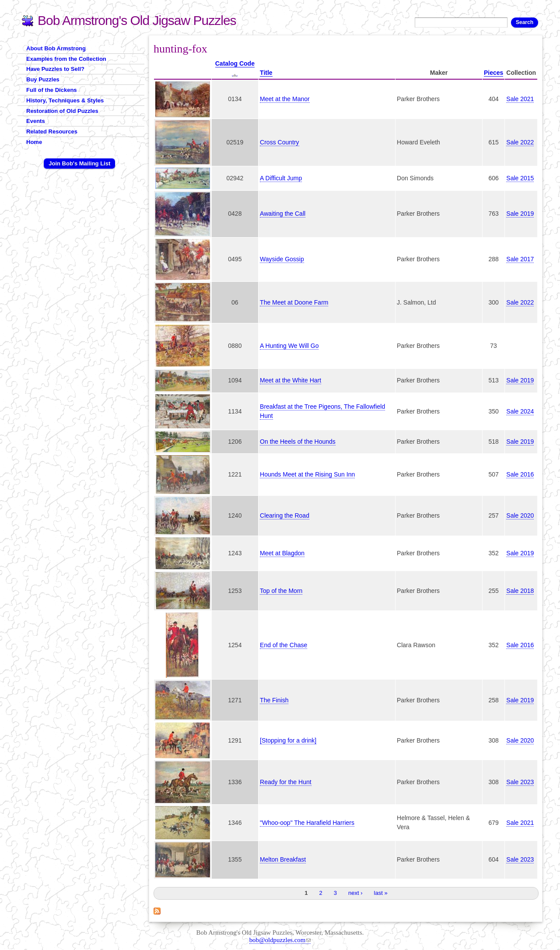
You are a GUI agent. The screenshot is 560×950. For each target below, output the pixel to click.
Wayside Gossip (282, 259)
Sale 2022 (520, 142)
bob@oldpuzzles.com (280, 940)
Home (34, 142)
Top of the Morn (281, 591)
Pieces (493, 73)
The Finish (274, 700)
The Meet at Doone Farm (294, 302)
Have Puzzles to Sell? (55, 69)
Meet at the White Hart (290, 380)
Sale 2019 (520, 214)
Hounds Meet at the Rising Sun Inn (307, 474)
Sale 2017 (520, 259)
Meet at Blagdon (282, 553)
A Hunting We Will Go (289, 346)
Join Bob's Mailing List (79, 163)
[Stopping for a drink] (288, 740)
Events (36, 121)
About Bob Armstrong (56, 48)
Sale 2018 (520, 591)
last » (381, 893)
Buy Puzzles (43, 79)
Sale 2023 (520, 782)
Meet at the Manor (285, 99)
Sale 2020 (520, 515)
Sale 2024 (520, 411)
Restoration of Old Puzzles (62, 111)
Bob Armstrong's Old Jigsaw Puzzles (137, 20)
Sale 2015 (520, 178)
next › (355, 893)
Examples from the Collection (66, 59)
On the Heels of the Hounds (298, 442)
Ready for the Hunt (286, 782)
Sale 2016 (520, 474)
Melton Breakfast (283, 859)
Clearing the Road (285, 515)
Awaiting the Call (283, 214)
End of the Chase (283, 645)
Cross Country (279, 142)
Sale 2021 (520, 99)
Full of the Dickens (52, 90)
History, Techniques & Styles (65, 100)
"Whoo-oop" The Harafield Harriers (307, 823)
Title (266, 73)
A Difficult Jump (281, 178)
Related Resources (52, 131)
